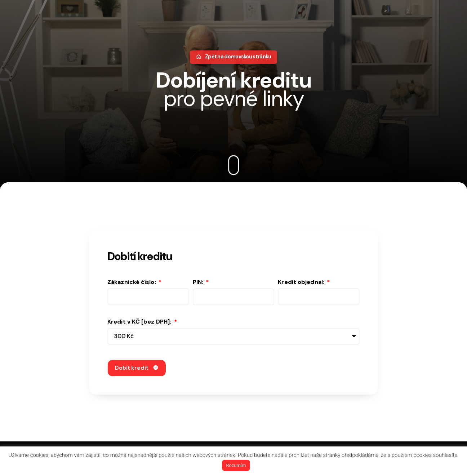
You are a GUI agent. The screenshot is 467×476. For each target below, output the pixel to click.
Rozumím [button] (236, 465)
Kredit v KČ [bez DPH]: (140, 322)
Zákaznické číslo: (132, 283)
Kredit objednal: (302, 283)
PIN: (199, 283)
